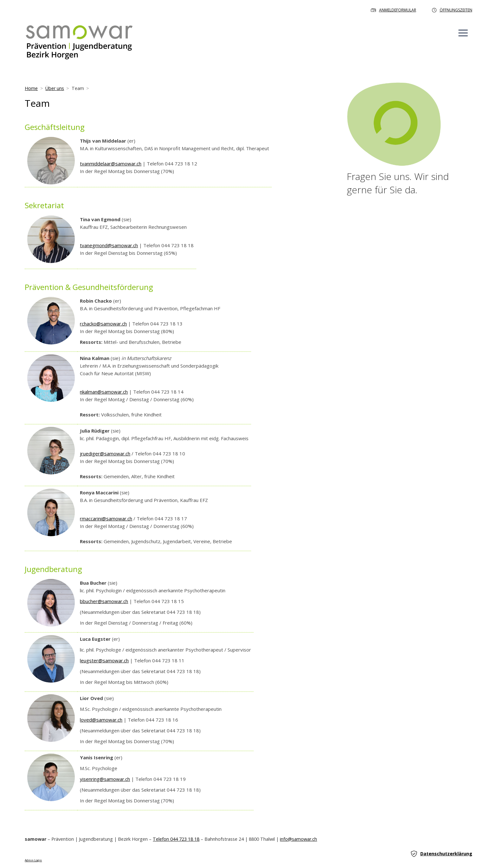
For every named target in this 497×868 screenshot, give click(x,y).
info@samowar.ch (298, 839)
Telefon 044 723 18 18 (176, 839)
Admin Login (33, 860)
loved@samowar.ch (101, 720)
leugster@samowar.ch (104, 660)
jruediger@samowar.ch (105, 453)
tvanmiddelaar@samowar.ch (111, 164)
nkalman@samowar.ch (104, 392)
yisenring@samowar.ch (105, 779)
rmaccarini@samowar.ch (106, 518)
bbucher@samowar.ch (104, 601)
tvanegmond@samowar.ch (109, 245)
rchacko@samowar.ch (103, 324)
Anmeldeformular (394, 10)
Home (31, 88)
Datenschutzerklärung (442, 854)
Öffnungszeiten (452, 10)
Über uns (55, 88)
